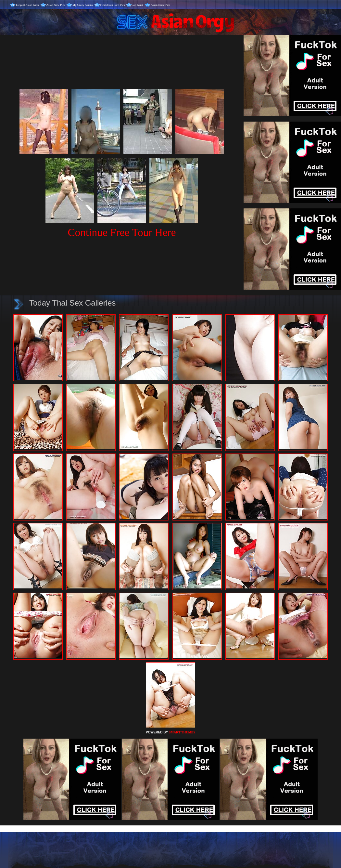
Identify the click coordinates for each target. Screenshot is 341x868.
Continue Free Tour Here (122, 232)
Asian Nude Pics (160, 5)
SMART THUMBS (182, 732)
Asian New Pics (56, 5)
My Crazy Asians (83, 5)
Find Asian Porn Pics (113, 5)
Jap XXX (138, 5)
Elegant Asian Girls (27, 5)
